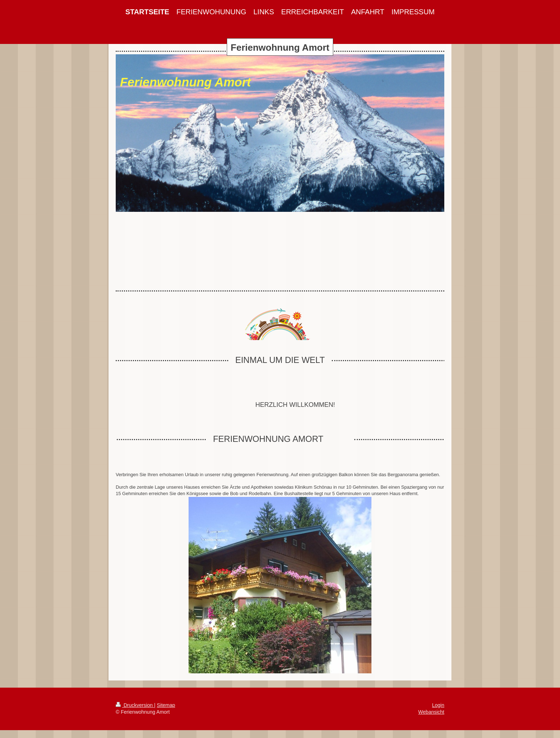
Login (438, 705)
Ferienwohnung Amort (280, 48)
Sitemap (166, 705)
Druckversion (135, 705)
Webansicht (431, 712)
